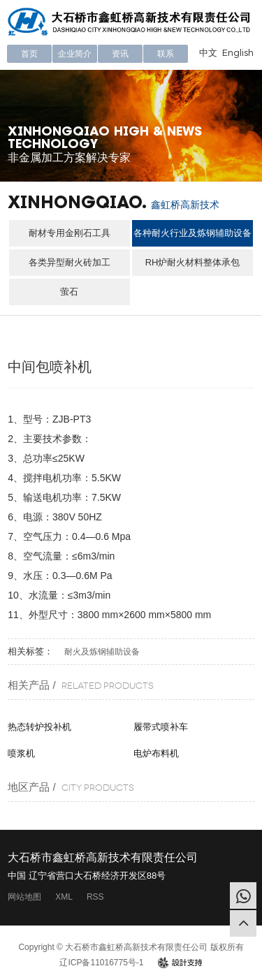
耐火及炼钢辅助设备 (102, 652)
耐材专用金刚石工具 (70, 233)
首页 (29, 54)
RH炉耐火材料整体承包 (193, 262)
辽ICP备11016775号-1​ (101, 963)
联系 (166, 54)
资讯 (120, 54)
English (238, 52)
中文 (208, 52)
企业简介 (75, 54)
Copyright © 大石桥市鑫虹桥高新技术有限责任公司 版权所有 (131, 947)
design (180, 963)
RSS (95, 897)
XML (64, 897)
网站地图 (24, 897)
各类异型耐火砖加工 (70, 262)
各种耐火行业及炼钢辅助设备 (192, 233)
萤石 (69, 292)
